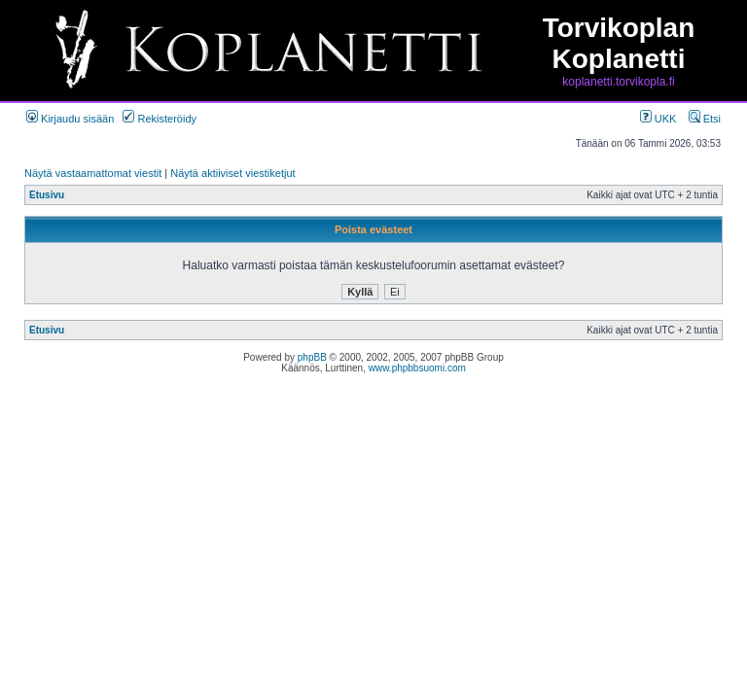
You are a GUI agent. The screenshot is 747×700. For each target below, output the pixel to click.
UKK (658, 119)
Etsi (705, 119)
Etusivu (47, 195)
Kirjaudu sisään (70, 119)
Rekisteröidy (160, 119)
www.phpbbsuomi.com (417, 368)
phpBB (312, 357)
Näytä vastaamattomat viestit (93, 173)
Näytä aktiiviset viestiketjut (232, 173)
